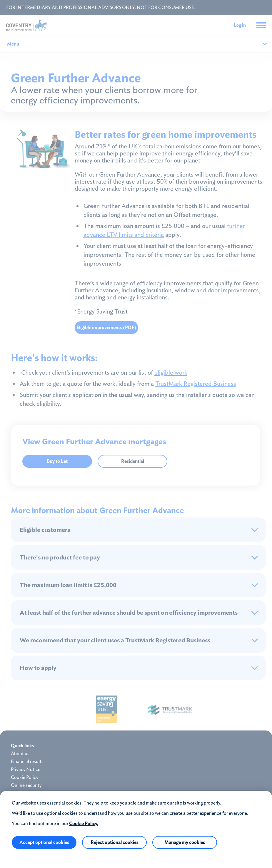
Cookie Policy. (84, 823)
